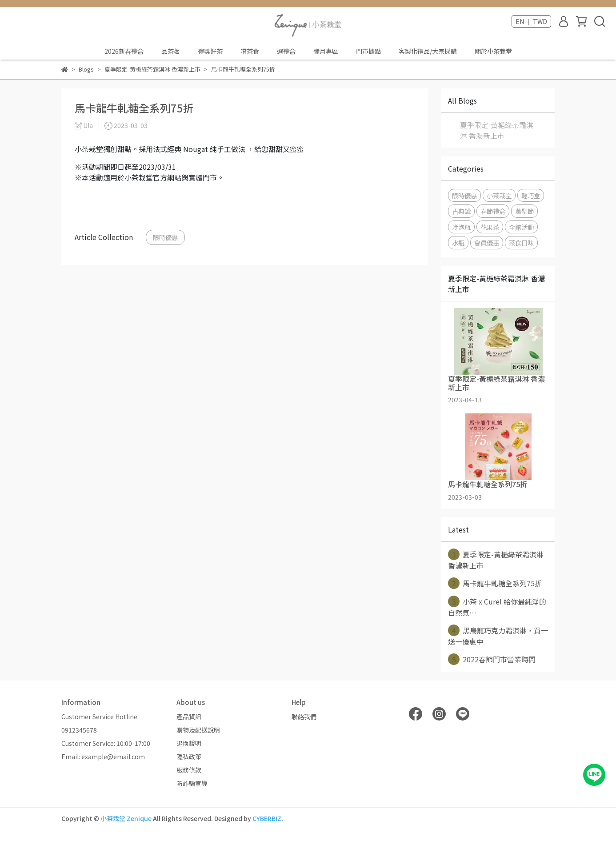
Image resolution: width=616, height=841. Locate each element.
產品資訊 (189, 717)
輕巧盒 (531, 195)
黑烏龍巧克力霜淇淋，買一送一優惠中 (498, 636)
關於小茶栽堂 (493, 51)
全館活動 (521, 227)
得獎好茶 (210, 51)
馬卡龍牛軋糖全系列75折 (495, 583)
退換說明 (189, 743)
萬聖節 (524, 211)
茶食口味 (521, 242)
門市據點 (368, 51)
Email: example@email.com (103, 757)
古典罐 (461, 211)
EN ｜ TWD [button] (531, 21)
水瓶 (458, 242)
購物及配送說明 (198, 730)
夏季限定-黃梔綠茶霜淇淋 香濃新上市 (497, 130)
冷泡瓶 (461, 227)
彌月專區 (326, 51)
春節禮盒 (493, 211)
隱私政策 (189, 757)
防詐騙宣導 (192, 783)
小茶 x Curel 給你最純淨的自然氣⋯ (497, 607)
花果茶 (490, 227)
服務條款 (189, 770)
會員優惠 (487, 242)
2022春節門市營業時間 (492, 659)
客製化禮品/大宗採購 (428, 51)
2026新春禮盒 (124, 51)
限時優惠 (165, 237)
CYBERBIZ (267, 818)
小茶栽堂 (499, 195)
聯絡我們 (304, 717)
